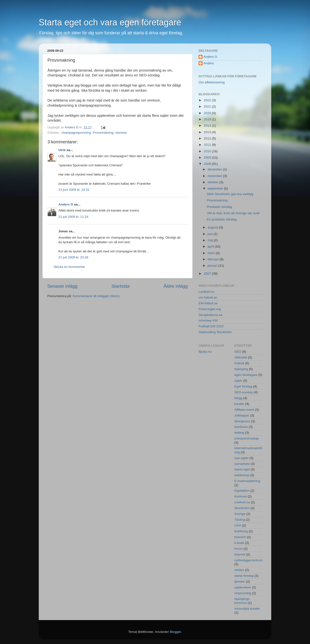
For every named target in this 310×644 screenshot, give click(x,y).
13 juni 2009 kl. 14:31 (74, 190)
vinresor (121, 133)
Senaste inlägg (62, 286)
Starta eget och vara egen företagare (110, 22)
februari (214, 259)
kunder (239, 404)
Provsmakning (103, 133)
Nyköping (241, 369)
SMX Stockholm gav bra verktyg (230, 194)
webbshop (242, 475)
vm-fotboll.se (208, 297)
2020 (208, 113)
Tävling (240, 520)
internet (240, 554)
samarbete (242, 464)
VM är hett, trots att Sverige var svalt (233, 213)
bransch (240, 537)
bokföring (241, 531)
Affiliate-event (244, 410)
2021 (208, 106)
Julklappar (242, 415)
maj (211, 240)
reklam (239, 570)
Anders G (66, 204)
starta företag (244, 576)
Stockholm (242, 508)
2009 (208, 157)
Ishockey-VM (208, 320)
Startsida (120, 286)
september (216, 188)
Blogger (175, 632)
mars (212, 253)
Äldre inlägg (176, 286)
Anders (209, 63)
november (215, 176)
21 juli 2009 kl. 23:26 (73, 257)
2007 (208, 274)
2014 (208, 126)
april (211, 246)
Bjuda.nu (205, 352)
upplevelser (243, 587)
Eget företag (243, 386)
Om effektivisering (212, 82)
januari (213, 266)
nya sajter (242, 458)
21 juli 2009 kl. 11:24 (73, 217)
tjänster (240, 582)
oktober (213, 182)
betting (239, 433)
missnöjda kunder (247, 609)
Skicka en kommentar (69, 267)
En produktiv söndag (222, 219)
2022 (208, 100)
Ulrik (62, 150)
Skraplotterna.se (210, 315)
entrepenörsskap (247, 438)
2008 (208, 164)
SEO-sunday (244, 392)
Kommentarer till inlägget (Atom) (96, 296)
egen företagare (246, 375)
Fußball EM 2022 (211, 326)
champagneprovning (76, 133)
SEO (238, 352)
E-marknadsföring (247, 481)
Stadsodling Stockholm (215, 332)
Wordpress (242, 421)
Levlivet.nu (206, 292)
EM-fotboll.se (208, 303)
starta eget (242, 469)
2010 (208, 151)
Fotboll (239, 363)
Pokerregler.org (210, 309)
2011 (208, 145)
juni (211, 234)
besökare (241, 427)
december (215, 169)
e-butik (239, 543)
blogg (238, 398)
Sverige (240, 514)
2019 (208, 119)
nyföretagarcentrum (249, 560)
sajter (238, 381)
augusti (213, 227)
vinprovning (243, 593)
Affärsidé (241, 357)
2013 (208, 132)
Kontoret (241, 496)
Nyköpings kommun (242, 601)
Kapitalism (242, 491)
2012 (208, 138)
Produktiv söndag (219, 207)
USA (238, 525)
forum (239, 549)
